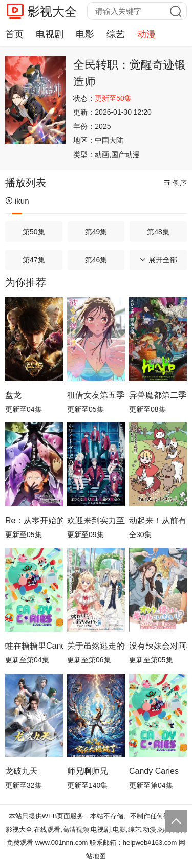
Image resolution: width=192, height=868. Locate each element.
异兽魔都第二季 (158, 395)
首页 (14, 34)
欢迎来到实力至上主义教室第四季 (96, 520)
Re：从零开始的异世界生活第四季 (34, 520)
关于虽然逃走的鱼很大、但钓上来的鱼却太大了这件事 (96, 646)
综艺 (116, 34)
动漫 (146, 34)
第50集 (34, 232)
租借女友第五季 (96, 395)
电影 (85, 34)
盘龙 (13, 395)
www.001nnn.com (62, 843)
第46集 (96, 260)
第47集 (34, 260)
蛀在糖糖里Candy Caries (34, 646)
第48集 (158, 232)
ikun (17, 201)
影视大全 (52, 12)
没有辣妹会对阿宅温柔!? (158, 646)
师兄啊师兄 (88, 771)
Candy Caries (154, 771)
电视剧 (50, 34)
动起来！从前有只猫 (158, 520)
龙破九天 (22, 771)
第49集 (96, 232)
